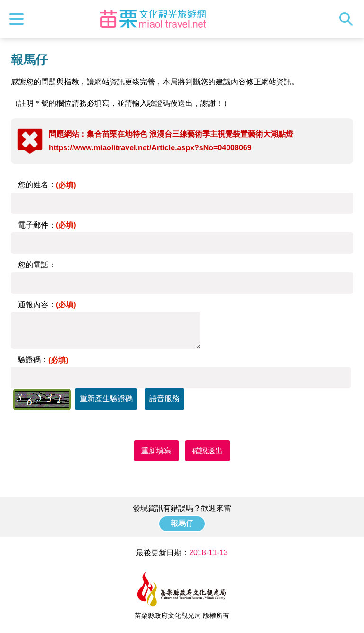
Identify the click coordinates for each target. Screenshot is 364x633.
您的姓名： (47, 185)
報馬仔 (182, 523)
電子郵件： (47, 225)
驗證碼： (43, 360)
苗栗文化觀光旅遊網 (153, 19)
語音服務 (164, 399)
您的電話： (37, 265)
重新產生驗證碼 (106, 399)
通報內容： (47, 305)
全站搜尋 (348, 19)
